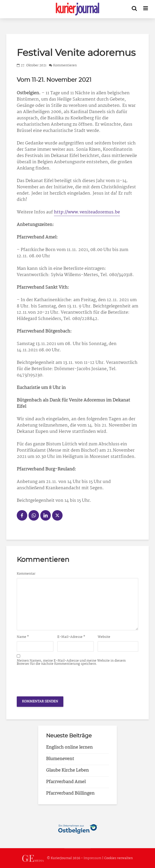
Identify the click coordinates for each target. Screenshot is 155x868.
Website (104, 637)
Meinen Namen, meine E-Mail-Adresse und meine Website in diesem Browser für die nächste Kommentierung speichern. (71, 662)
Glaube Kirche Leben (67, 770)
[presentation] (57, 680)
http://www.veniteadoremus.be (87, 212)
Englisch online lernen (69, 747)
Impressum (92, 858)
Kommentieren (65, 65)
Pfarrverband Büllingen (70, 793)
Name (23, 637)
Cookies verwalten (118, 858)
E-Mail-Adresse (71, 637)
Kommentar (26, 574)
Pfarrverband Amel (66, 782)
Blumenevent (60, 759)
